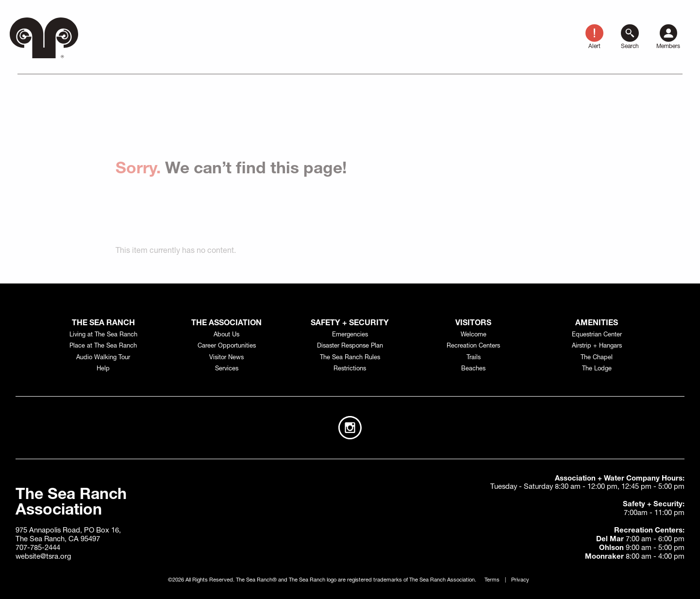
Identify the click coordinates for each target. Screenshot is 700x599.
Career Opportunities (227, 346)
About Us (226, 335)
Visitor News (226, 358)
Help (103, 369)
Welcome (474, 335)
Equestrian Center (597, 335)
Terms (492, 580)
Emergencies (350, 335)
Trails (474, 358)
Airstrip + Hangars (597, 346)
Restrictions (350, 369)
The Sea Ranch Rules (350, 358)
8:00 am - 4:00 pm (635, 557)
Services (227, 369)
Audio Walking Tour (103, 358)
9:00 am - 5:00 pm (642, 548)
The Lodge (597, 369)
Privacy (520, 580)
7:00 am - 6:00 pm (640, 540)
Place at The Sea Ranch (103, 346)
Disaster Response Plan (350, 346)
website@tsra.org (43, 557)
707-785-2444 (38, 548)
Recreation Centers (473, 346)
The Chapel (597, 358)
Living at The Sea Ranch (103, 335)
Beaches (473, 369)
